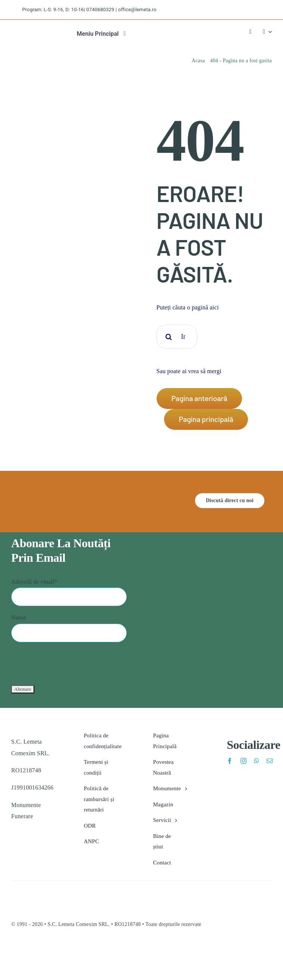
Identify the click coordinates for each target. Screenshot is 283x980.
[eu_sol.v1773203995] (44, 951)
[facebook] (218, 10)
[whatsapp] (257, 761)
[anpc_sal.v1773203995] (217, 951)
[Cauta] (169, 337)
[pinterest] (258, 10)
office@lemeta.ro (137, 10)
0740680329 (100, 10)
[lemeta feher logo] (40, 496)
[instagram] (245, 10)
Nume (19, 617)
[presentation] (68, 663)
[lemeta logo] (25, 32)
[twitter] (231, 10)
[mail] (270, 761)
